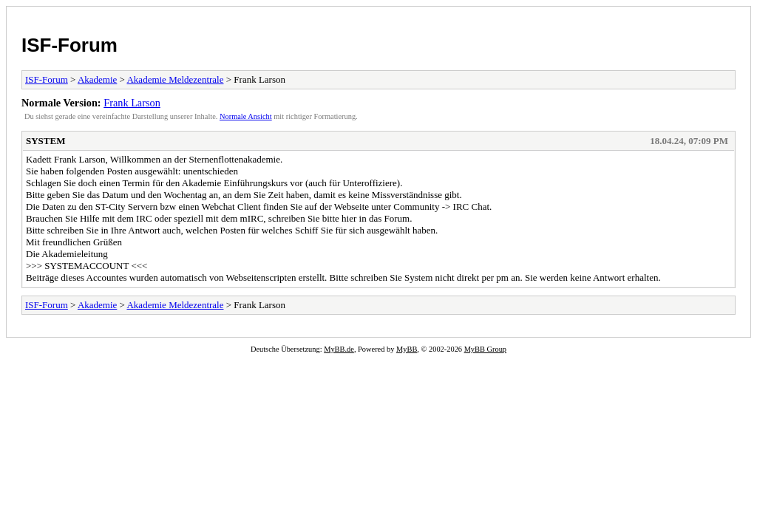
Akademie (97, 79)
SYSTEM (45, 141)
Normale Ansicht (246, 116)
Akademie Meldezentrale (175, 79)
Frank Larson (132, 103)
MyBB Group (485, 349)
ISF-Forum (69, 45)
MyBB (407, 349)
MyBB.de (339, 349)
